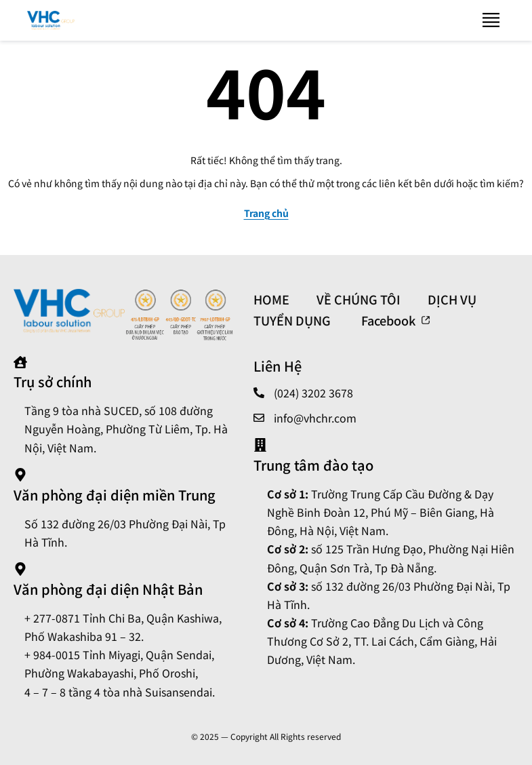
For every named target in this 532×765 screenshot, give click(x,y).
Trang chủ (266, 213)
